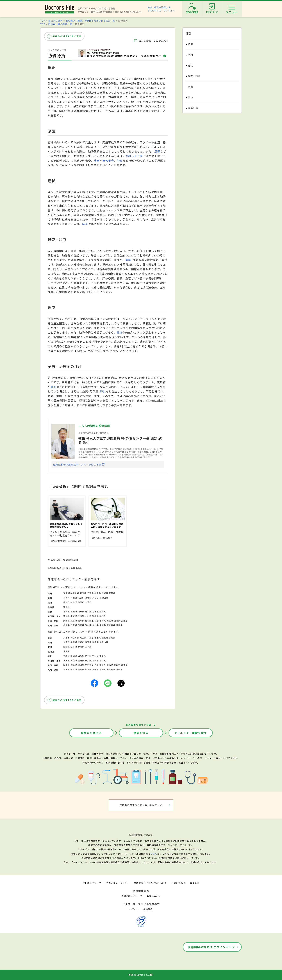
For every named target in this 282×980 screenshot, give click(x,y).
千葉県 (90, 593)
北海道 (67, 607)
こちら (154, 854)
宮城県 (95, 611)
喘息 (97, 161)
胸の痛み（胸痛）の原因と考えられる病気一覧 (90, 21)
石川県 (88, 616)
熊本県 (88, 625)
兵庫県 (74, 598)
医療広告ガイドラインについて (150, 883)
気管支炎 (108, 161)
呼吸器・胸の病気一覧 (60, 24)
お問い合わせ (178, 883)
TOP (43, 21)
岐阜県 (74, 602)
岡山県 (67, 621)
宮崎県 (103, 625)
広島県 (74, 621)
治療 (190, 87)
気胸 (128, 260)
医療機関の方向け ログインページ (211, 947)
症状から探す (55, 21)
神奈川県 (75, 593)
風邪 (157, 151)
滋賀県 (88, 598)
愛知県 (67, 602)
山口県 (95, 621)
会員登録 (148, 909)
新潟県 (67, 616)
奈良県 (95, 598)
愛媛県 (117, 621)
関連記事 (193, 108)
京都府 (81, 598)
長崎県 (81, 625)
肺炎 (120, 161)
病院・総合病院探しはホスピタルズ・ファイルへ (161, 9)
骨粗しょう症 (134, 156)
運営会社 (195, 883)
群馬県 (112, 593)
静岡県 (81, 602)
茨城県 (105, 593)
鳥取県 (81, 621)
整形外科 (52, 568)
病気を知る (141, 733)
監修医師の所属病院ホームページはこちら (77, 465)
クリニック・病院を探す (191, 733)
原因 (190, 55)
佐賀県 (74, 625)
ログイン (134, 909)
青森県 (67, 611)
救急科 (79, 568)
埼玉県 (83, 593)
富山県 (95, 616)
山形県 (81, 611)
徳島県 (110, 621)
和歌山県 (104, 598)
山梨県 (74, 616)
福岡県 (67, 625)
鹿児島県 (111, 625)
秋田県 (74, 611)
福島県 (103, 611)
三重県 (88, 602)
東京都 (67, 593)
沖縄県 (119, 625)
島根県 (88, 621)
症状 (190, 65)
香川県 (103, 621)
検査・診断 (194, 76)
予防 (190, 97)
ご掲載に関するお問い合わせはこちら (141, 805)
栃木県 (98, 593)
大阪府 (67, 598)
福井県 (103, 616)
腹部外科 (71, 568)
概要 (190, 44)
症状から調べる (91, 733)
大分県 (95, 625)
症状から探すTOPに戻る (67, 36)
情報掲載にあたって (132, 896)
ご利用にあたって (92, 883)
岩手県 (88, 611)
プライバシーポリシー (117, 883)
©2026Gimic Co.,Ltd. (141, 975)
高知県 (124, 621)
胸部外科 (61, 568)
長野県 (81, 616)
